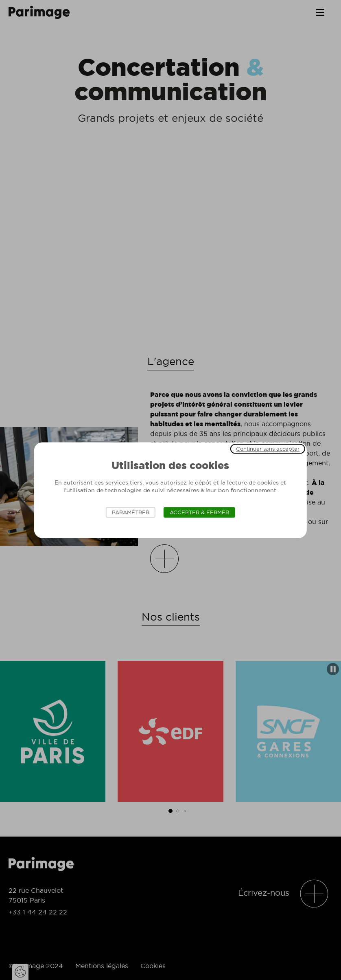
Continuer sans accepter (268, 449)
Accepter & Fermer (199, 512)
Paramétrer (131, 512)
